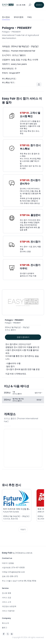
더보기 (23, 529)
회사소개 (5, 623)
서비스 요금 (7, 598)
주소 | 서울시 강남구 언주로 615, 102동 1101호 (19, 581)
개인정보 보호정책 (9, 606)
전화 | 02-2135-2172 (10, 576)
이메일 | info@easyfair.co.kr (13, 572)
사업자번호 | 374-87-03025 (13, 568)
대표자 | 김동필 (8, 563)
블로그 (5, 628)
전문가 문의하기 (23, 337)
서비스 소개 (7, 602)
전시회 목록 (7, 593)
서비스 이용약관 (8, 611)
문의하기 (39, 5)
